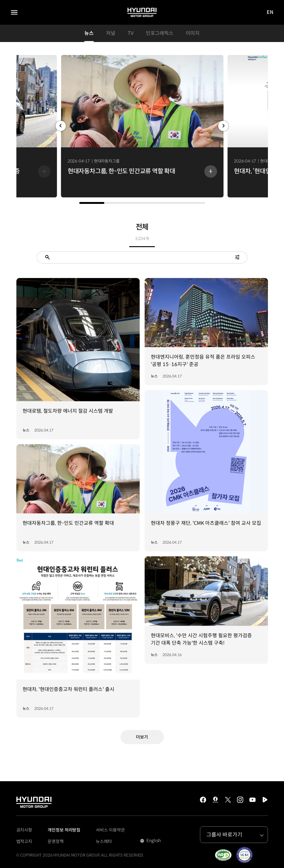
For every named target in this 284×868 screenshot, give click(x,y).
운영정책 (56, 841)
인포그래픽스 (160, 33)
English (153, 841)
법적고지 (24, 841)
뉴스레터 (104, 841)
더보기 (142, 737)
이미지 (193, 33)
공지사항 (24, 830)
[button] (61, 126)
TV (131, 33)
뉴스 (89, 33)
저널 (111, 33)
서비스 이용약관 (110, 830)
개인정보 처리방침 (64, 830)
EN (270, 13)
